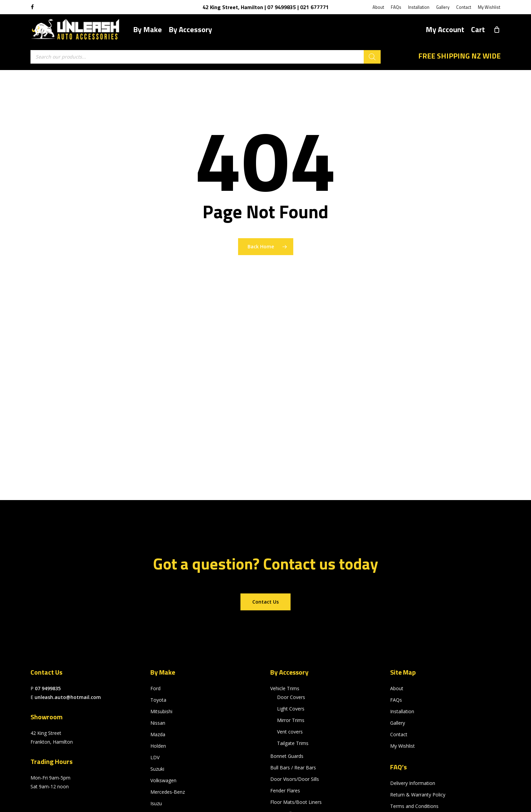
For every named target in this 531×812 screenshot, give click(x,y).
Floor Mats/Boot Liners (296, 802)
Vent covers (290, 732)
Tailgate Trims (293, 743)
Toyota (158, 700)
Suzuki (157, 769)
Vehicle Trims (285, 688)
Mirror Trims (291, 720)
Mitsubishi (161, 711)
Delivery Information (413, 783)
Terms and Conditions (414, 806)
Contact (399, 734)
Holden (158, 746)
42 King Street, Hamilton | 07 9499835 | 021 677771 (266, 7)
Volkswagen (163, 780)
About (397, 688)
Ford (155, 688)
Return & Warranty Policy (418, 795)
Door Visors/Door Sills (295, 779)
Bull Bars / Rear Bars (293, 768)
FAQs (396, 700)
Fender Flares (285, 791)
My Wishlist (402, 746)
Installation (402, 711)
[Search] (372, 57)
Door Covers (291, 697)
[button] (265, 602)
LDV (155, 757)
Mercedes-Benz (168, 792)
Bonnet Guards (287, 756)
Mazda (158, 734)
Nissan (158, 723)
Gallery (398, 723)
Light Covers (291, 709)
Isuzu (156, 803)
